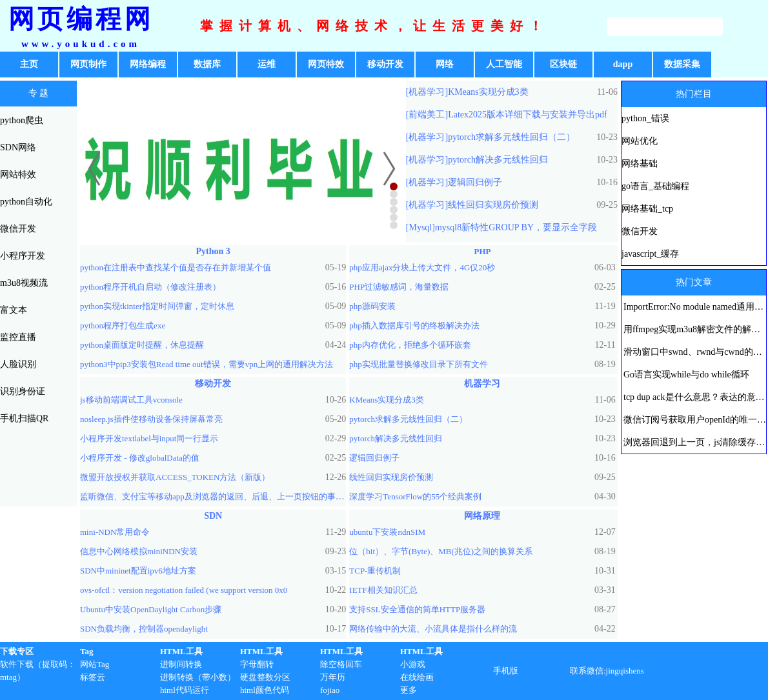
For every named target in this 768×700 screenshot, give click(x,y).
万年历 (333, 677)
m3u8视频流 (24, 283)
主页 (29, 64)
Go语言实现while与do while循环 (686, 375)
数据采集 (682, 64)
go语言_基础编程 (655, 186)
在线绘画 (417, 677)
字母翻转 (257, 664)
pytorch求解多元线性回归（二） (511, 137)
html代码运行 (185, 690)
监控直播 (18, 337)
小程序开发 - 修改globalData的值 (140, 458)
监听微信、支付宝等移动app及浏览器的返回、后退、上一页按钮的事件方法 (220, 496)
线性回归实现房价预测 (493, 205)
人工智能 (504, 64)
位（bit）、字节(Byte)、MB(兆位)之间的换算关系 (441, 551)
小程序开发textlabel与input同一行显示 (149, 438)
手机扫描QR (24, 418)
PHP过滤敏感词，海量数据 (399, 287)
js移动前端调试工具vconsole (131, 400)
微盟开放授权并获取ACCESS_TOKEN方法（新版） (175, 477)
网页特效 (326, 64)
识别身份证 (23, 391)
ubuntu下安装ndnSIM (387, 532)
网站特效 (18, 175)
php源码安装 (372, 306)
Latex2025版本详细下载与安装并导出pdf (528, 115)
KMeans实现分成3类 (488, 92)
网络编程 (148, 64)
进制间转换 (181, 664)
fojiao (330, 690)
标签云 (93, 677)
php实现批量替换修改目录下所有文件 (419, 364)
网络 (445, 64)
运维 (267, 64)
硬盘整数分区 (265, 677)
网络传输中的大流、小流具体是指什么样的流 (433, 629)
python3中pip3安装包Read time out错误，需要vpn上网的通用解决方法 (207, 364)
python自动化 (26, 202)
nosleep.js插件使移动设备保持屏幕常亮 (151, 419)
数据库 (207, 64)
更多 (409, 690)
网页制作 (88, 64)
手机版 (506, 671)
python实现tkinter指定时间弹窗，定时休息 (157, 306)
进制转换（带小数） (198, 677)
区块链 (563, 64)
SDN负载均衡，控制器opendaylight (144, 629)
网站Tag (95, 664)
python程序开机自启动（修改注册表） (150, 287)
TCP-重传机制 (375, 571)
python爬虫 (22, 120)
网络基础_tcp (647, 209)
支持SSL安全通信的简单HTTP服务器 (417, 609)
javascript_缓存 (650, 254)
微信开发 (18, 229)
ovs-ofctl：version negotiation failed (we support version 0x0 (184, 590)
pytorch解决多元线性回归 (498, 160)
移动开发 (385, 64)
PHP (482, 251)
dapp (623, 64)
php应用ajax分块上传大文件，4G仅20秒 (422, 267)
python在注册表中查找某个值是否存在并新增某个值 (176, 267)
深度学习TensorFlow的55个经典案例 (415, 496)
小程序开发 (23, 256)
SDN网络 (18, 147)
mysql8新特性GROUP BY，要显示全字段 (516, 227)
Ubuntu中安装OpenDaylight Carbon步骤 (151, 609)
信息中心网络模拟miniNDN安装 (139, 551)
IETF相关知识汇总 (383, 590)
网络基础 (640, 164)
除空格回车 (341, 664)
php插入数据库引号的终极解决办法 (414, 325)
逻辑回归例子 (475, 182)
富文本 (14, 310)
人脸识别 (18, 364)
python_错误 (645, 118)
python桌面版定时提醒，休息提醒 (142, 345)
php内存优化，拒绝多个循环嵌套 (410, 345)
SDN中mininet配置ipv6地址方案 (138, 571)
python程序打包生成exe (123, 325)
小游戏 (413, 664)
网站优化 (640, 141)
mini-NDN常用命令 (115, 532)
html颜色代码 (265, 690)
